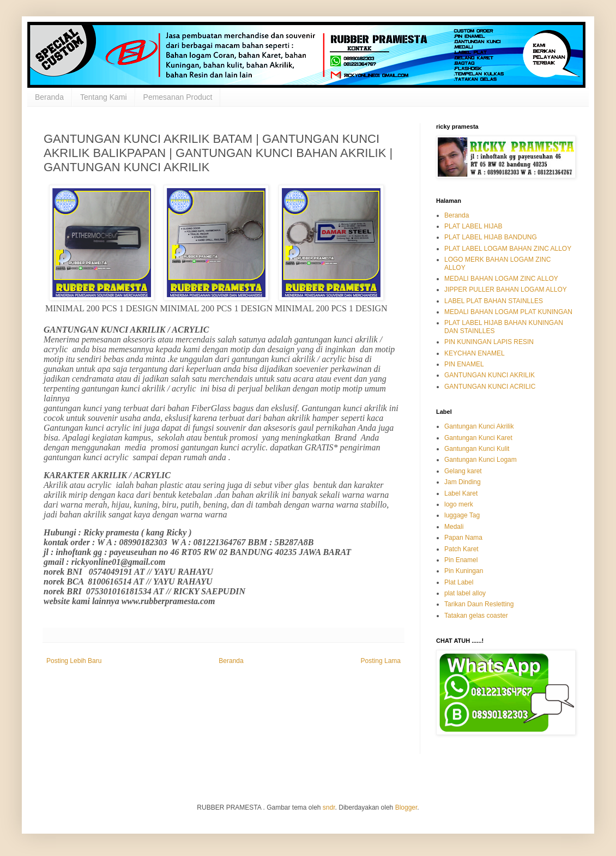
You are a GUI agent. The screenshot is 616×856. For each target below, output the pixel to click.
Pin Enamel (461, 560)
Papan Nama (463, 538)
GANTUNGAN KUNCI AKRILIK (490, 375)
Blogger (406, 807)
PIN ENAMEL (464, 364)
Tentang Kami (104, 97)
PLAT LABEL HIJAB (473, 226)
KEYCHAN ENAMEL (475, 353)
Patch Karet (461, 549)
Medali (454, 527)
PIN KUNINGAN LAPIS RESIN (489, 342)
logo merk (459, 504)
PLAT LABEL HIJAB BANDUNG (491, 237)
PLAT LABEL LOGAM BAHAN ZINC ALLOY (508, 249)
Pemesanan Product (178, 97)
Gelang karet (463, 471)
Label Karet (461, 493)
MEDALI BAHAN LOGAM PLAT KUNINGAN (508, 312)
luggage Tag (462, 515)
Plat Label (459, 582)
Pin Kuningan (464, 571)
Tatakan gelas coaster (476, 616)
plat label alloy (465, 593)
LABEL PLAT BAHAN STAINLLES (494, 301)
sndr (329, 807)
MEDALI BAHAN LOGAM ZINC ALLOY (501, 279)
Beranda (49, 97)
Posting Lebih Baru (74, 661)
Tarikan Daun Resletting (479, 604)
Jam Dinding (463, 482)
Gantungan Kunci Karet (478, 438)
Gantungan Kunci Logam (481, 460)
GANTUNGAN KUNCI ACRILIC (490, 387)
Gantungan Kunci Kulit (477, 449)
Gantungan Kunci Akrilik (479, 426)
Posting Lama (381, 661)
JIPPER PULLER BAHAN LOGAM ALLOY (506, 290)
